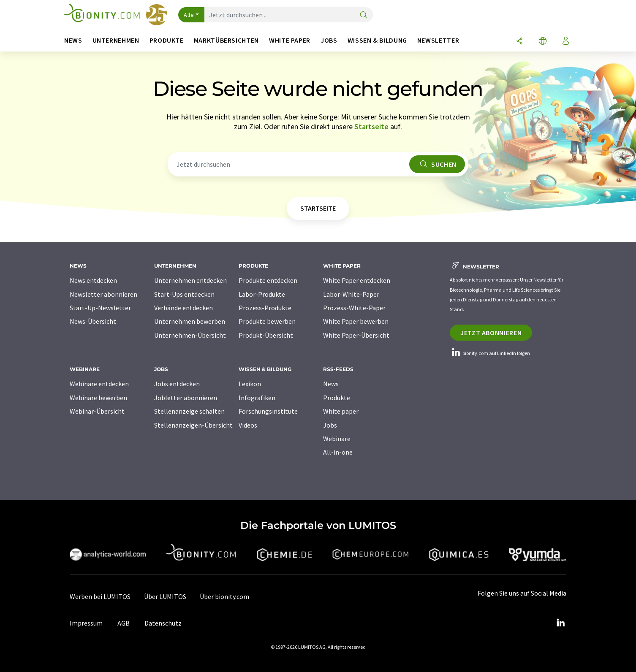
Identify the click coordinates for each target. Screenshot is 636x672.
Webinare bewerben (98, 398)
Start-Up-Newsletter (100, 308)
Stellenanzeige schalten (189, 411)
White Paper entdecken (357, 280)
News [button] (73, 40)
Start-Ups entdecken (184, 294)
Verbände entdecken (183, 308)
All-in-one (338, 452)
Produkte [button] (167, 40)
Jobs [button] (329, 40)
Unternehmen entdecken (190, 280)
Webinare (337, 439)
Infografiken (257, 398)
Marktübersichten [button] (226, 40)
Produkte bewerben (267, 321)
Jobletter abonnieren (186, 398)
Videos (248, 425)
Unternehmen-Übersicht (190, 335)
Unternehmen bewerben (190, 321)
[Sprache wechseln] (543, 42)
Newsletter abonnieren (103, 294)
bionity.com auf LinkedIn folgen (490, 353)
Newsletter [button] (438, 40)
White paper (341, 411)
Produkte (337, 398)
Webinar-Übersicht (97, 411)
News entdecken (93, 280)
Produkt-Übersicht (266, 335)
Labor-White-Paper (351, 294)
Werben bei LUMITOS (100, 596)
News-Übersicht (93, 321)
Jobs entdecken (177, 384)
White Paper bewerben (356, 321)
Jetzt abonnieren (491, 333)
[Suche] (364, 15)
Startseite (371, 126)
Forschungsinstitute (268, 411)
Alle (189, 15)
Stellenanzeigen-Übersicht (193, 425)
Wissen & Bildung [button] (377, 40)
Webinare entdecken (99, 384)
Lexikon (250, 384)
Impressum (86, 623)
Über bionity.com (224, 596)
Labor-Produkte (262, 294)
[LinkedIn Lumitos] (560, 623)
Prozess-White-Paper (354, 308)
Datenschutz (163, 623)
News (331, 384)
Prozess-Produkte (265, 308)
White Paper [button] (290, 40)
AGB (124, 623)
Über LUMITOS (165, 596)
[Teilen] (519, 42)
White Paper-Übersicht (356, 335)
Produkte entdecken (268, 280)
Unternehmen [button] (116, 40)
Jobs (330, 425)
